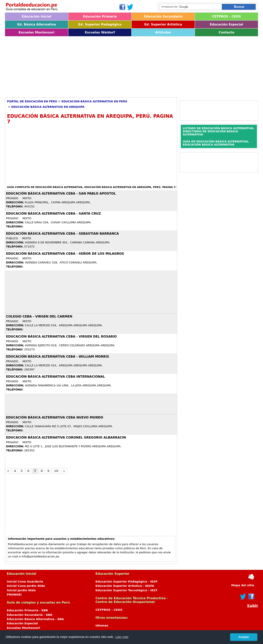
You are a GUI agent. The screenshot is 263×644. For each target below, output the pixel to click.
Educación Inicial (37, 16)
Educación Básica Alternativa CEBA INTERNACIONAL (55, 377)
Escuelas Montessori (37, 32)
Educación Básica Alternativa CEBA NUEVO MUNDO (55, 417)
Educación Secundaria (163, 16)
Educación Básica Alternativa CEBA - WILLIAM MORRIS (58, 357)
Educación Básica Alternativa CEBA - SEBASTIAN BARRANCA (62, 234)
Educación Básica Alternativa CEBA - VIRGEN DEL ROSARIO (61, 336)
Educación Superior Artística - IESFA (125, 586)
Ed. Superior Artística (163, 24)
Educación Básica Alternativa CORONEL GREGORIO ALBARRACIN (66, 437)
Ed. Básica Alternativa (37, 24)
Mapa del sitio (243, 585)
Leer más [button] (122, 637)
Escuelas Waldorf (100, 32)
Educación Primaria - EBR (27, 610)
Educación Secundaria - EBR (30, 615)
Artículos (163, 32)
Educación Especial (226, 24)
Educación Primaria (100, 16)
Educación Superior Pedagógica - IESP (126, 582)
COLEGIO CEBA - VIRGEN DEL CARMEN (39, 316)
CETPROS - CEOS (226, 16)
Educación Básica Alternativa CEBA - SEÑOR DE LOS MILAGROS (65, 254)
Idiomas (102, 626)
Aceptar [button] (244, 637)
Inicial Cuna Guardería (25, 582)
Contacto (226, 32)
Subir (253, 606)
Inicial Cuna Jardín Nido (26, 586)
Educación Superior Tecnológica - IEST (126, 590)
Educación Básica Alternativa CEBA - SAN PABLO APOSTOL (61, 193)
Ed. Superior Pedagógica (100, 24)
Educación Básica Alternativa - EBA (35, 619)
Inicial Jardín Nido (21, 590)
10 (56, 471)
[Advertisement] (122, 66)
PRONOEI (14, 595)
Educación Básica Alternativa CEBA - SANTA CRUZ (53, 214)
